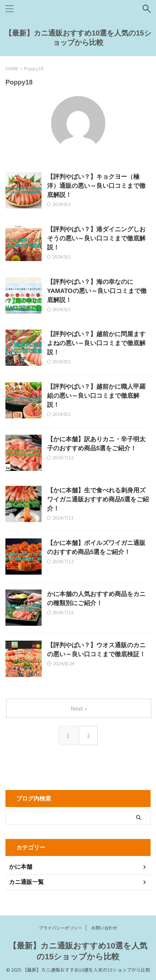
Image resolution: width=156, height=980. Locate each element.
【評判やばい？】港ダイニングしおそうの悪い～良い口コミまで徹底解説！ (96, 238)
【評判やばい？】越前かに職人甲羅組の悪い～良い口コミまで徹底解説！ (96, 396)
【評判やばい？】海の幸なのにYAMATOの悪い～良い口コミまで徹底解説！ (97, 291)
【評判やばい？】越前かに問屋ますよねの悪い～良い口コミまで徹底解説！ (96, 343)
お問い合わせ (104, 928)
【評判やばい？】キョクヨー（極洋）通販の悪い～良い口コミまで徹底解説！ (96, 186)
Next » (79, 708)
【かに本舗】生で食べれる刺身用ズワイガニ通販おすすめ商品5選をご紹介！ (98, 499)
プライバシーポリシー (60, 928)
